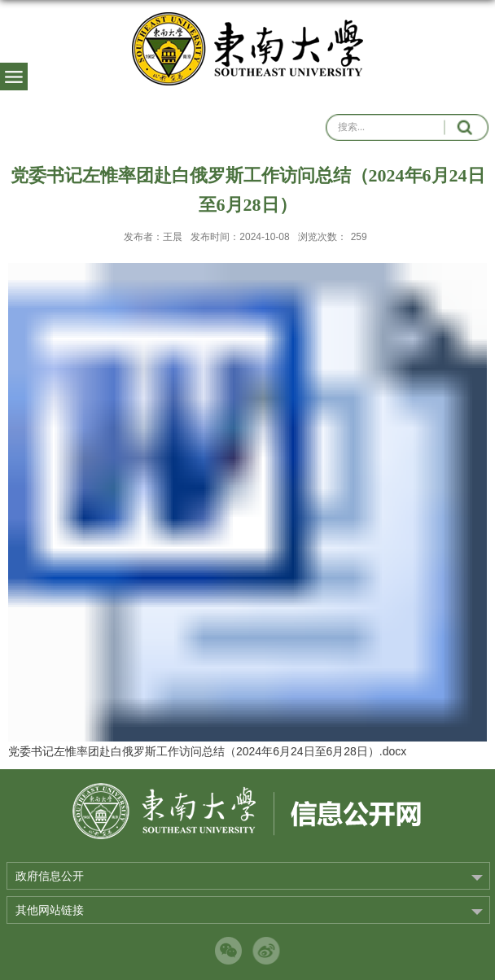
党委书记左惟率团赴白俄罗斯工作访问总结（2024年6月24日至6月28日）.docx (207, 751)
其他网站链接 (50, 910)
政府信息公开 (50, 876)
